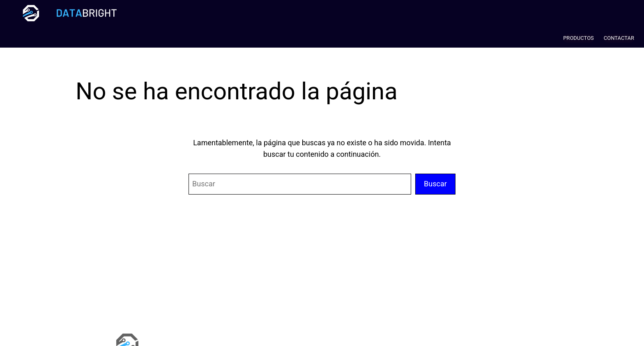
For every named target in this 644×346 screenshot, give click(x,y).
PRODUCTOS (578, 38)
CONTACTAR (619, 38)
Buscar (435, 184)
